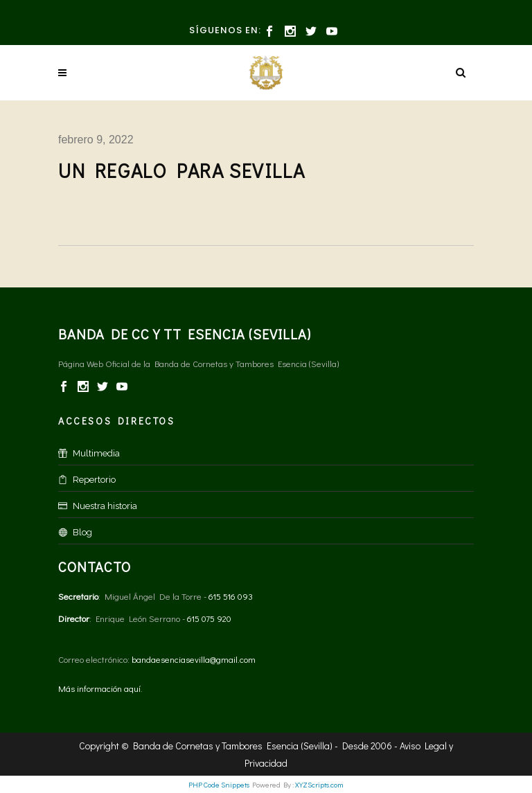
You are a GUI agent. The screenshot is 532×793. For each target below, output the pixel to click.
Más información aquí (99, 688)
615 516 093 (231, 596)
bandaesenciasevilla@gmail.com (194, 659)
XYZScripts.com (319, 784)
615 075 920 (209, 618)
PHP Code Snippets (219, 784)
